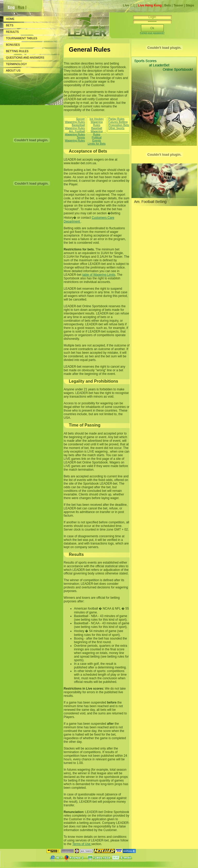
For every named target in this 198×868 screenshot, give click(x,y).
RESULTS (12, 32)
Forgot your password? (152, 33)
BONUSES (13, 45)
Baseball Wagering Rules (97, 131)
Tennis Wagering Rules (75, 139)
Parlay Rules (116, 119)
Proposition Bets (119, 125)
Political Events (97, 139)
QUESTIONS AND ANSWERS (25, 58)
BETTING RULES (17, 51)
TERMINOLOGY (16, 64)
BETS (10, 25)
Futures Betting (118, 122)
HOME (10, 19)
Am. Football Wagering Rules (75, 133)
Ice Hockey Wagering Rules (97, 122)
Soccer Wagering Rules (75, 120)
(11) (130, 5)
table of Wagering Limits (99, 275)
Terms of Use (82, 844)
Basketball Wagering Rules (75, 127)
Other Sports (116, 128)
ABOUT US (13, 70)
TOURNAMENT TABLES (22, 38)
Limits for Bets (97, 144)
